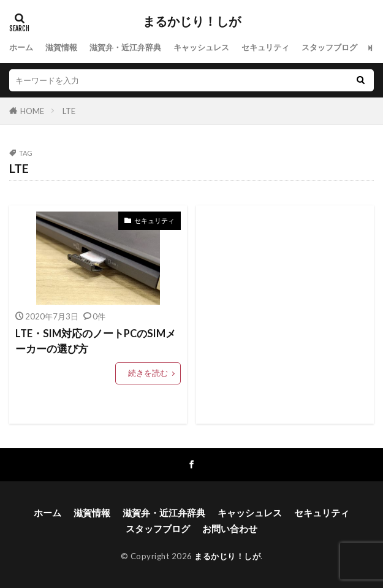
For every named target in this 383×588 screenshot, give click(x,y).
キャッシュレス (201, 47)
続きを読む (148, 373)
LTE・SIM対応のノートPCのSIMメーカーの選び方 (96, 341)
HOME (32, 111)
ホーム (21, 47)
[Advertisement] (285, 315)
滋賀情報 (61, 47)
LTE (69, 111)
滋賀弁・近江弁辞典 (125, 47)
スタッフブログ (329, 47)
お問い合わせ (230, 529)
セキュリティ (265, 47)
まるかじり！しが (192, 21)
